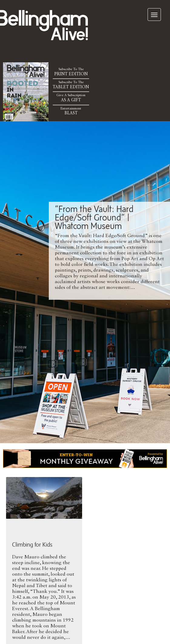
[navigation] (154, 15)
